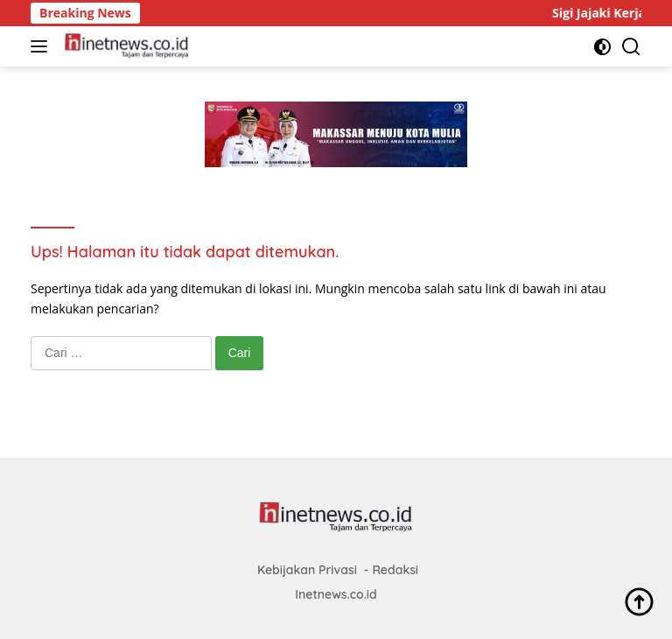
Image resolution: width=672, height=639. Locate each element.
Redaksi (395, 570)
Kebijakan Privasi (307, 570)
